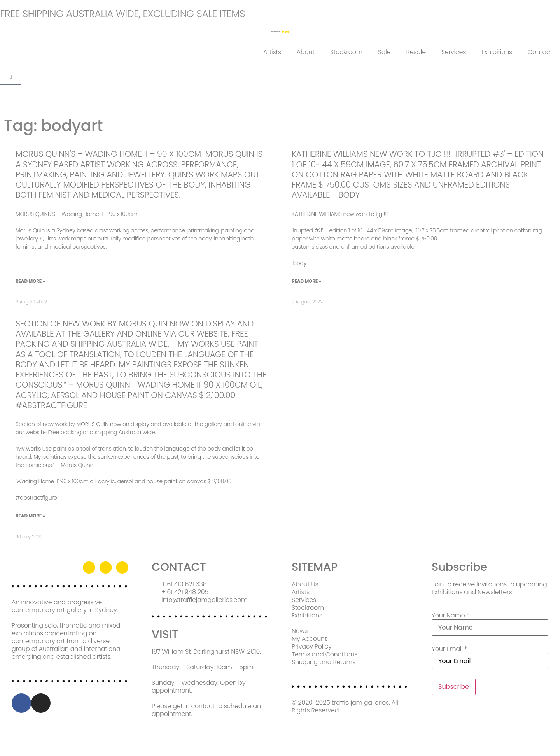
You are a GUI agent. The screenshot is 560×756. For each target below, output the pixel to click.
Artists (272, 52)
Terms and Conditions (325, 654)
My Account (309, 639)
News (300, 631)
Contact (540, 52)
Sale (384, 52)
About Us (305, 584)
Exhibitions (497, 52)
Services (454, 52)
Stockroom (346, 52)
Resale (416, 52)
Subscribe (454, 687)
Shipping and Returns (324, 662)
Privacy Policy (312, 646)
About (306, 52)
